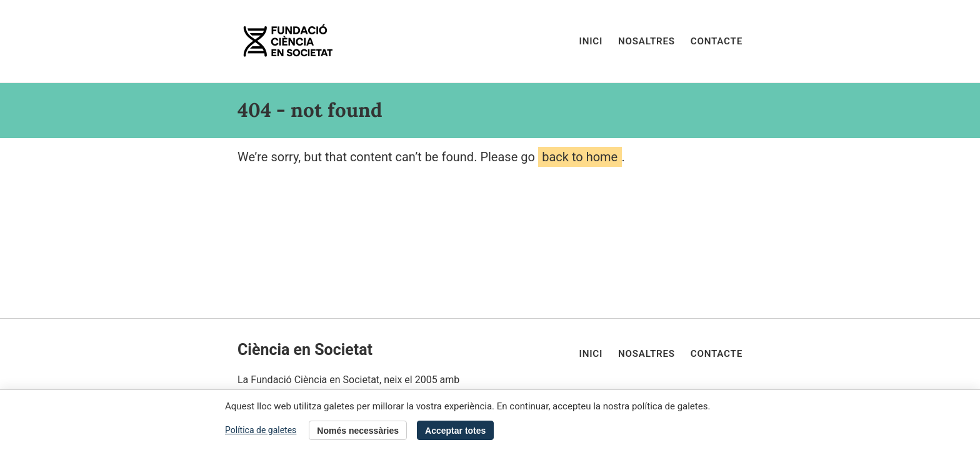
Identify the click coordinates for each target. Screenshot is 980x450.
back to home (580, 157)
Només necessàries (358, 431)
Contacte (717, 41)
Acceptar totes (455, 431)
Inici (591, 41)
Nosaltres (647, 41)
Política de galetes (261, 430)
